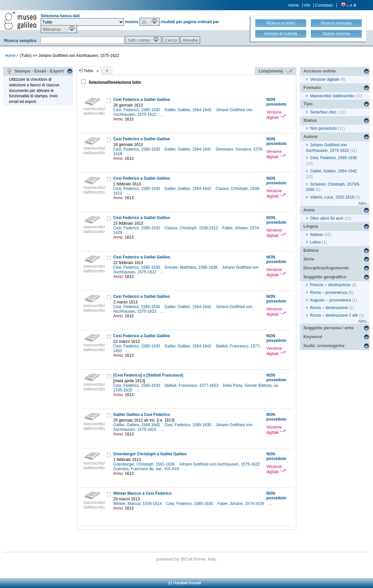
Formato (312, 88)
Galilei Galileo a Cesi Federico (142, 415)
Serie (309, 259)
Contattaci (324, 5)
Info (307, 5)
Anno (309, 210)
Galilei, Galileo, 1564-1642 (188, 110)
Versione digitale (276, 115)
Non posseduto (324, 128)
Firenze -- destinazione (330, 285)
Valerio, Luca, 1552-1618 (332, 197)
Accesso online (319, 71)
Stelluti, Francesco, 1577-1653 (192, 385)
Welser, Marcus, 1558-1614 (138, 504)
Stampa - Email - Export (35, 71)
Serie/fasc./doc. (324, 112)
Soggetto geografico (325, 277)
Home (294, 5)
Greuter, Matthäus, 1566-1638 (191, 267)
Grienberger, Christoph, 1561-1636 (145, 464)
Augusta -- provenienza (330, 300)
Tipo (308, 104)
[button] (150, 22)
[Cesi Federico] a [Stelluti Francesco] (148, 375)
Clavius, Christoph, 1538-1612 (192, 228)
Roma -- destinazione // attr (334, 315)
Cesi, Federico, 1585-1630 (137, 110)
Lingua (311, 226)
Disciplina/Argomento (326, 268)
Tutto (88, 71)
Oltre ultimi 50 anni (327, 218)
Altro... (364, 204)
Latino (316, 242)
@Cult (187, 559)
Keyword (312, 337)
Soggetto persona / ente (328, 328)
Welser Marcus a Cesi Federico (143, 493)
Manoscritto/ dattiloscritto (332, 96)
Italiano (317, 235)
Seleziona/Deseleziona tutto (114, 82)
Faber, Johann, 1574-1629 (241, 504)
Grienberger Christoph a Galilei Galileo (150, 454)
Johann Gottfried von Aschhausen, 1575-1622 (220, 464)
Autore (310, 136)
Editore (311, 250)
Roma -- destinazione (329, 308)
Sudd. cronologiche (324, 346)
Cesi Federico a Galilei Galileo (142, 100)
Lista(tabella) (275, 71)
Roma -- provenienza (329, 293)
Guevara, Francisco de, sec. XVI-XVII (147, 469)
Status (310, 120)
